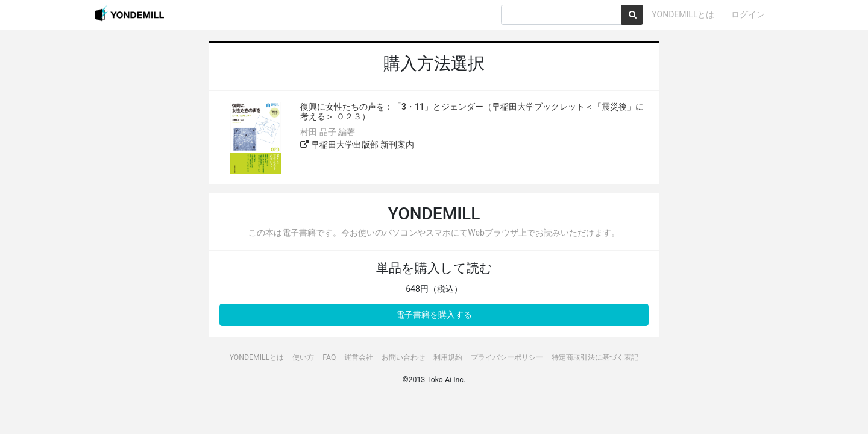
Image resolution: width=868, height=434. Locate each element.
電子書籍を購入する (434, 315)
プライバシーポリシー (507, 357)
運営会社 (359, 357)
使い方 (303, 357)
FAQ (329, 357)
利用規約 (448, 357)
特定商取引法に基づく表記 (595, 357)
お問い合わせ (403, 357)
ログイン (748, 14)
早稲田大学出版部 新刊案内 (357, 145)
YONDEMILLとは (683, 14)
